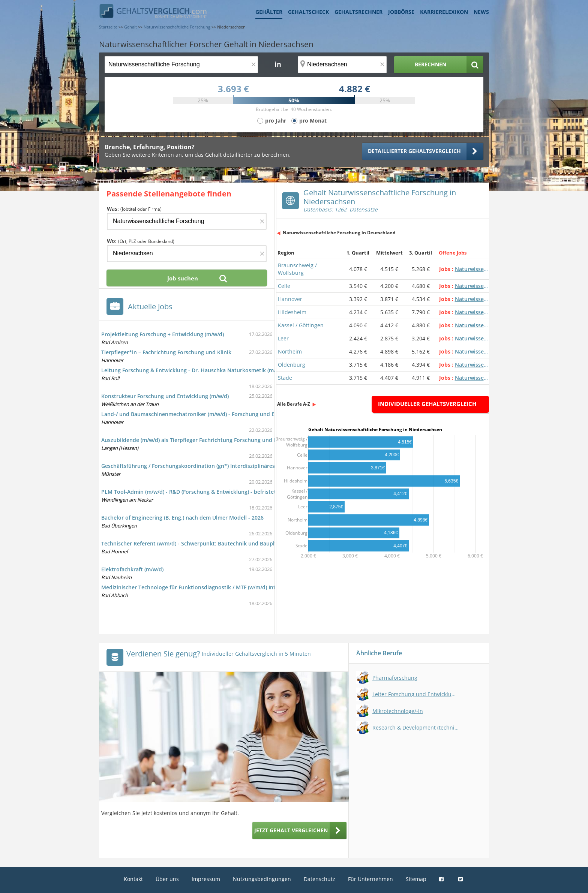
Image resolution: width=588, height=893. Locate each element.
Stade (285, 378)
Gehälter (269, 12)
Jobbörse (401, 12)
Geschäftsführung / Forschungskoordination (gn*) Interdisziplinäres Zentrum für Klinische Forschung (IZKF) (238, 466)
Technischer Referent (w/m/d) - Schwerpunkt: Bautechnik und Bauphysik (194, 543)
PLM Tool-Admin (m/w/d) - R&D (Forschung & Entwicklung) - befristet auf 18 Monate (208, 492)
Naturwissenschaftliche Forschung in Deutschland (339, 233)
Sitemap (416, 879)
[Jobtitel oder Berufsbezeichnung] (181, 65)
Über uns (167, 879)
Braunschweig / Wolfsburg (297, 269)
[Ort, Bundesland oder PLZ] (342, 65)
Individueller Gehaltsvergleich (427, 404)
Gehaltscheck (308, 12)
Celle (284, 286)
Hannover (290, 299)
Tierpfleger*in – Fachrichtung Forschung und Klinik (166, 352)
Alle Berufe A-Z (294, 404)
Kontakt (133, 879)
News (481, 12)
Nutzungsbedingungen (262, 879)
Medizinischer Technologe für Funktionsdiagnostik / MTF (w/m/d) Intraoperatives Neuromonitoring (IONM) (237, 587)
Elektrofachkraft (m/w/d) (132, 569)
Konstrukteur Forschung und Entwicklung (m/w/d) (165, 396)
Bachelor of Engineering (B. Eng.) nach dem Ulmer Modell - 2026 (182, 518)
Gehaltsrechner (358, 12)
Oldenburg (292, 365)
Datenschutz (319, 879)
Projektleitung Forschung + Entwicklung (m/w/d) (163, 334)
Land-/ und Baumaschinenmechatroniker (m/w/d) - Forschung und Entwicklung (202, 414)
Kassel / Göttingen (301, 325)
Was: (134, 209)
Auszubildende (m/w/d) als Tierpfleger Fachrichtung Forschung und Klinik (195, 440)
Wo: (141, 241)
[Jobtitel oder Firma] (187, 221)
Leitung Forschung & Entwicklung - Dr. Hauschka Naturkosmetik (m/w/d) (194, 370)
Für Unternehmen (370, 879)
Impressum (206, 879)
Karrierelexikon (444, 12)
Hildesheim (292, 312)
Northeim (290, 351)
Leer (283, 338)
